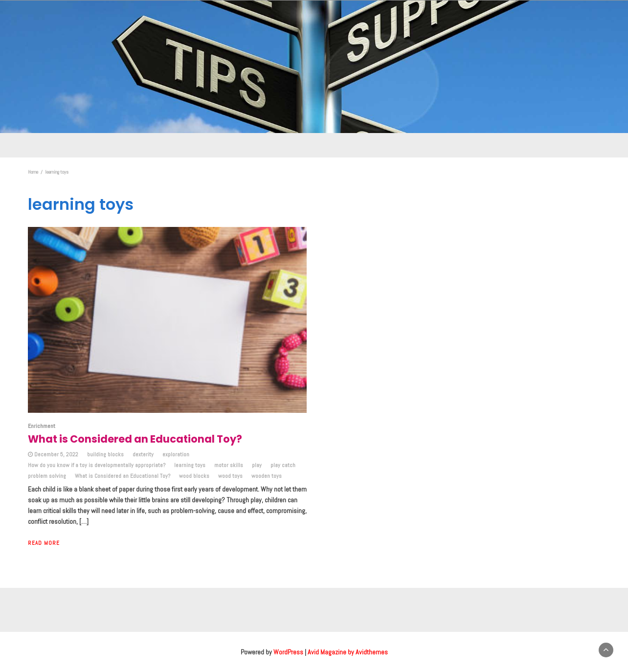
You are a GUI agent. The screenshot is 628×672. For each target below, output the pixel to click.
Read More (44, 543)
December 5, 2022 (56, 454)
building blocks (105, 454)
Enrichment (42, 426)
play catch (283, 465)
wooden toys (267, 476)
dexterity (143, 454)
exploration (176, 454)
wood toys (230, 476)
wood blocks (194, 476)
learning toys (190, 465)
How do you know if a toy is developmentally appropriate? (97, 465)
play (257, 465)
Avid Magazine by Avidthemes (348, 652)
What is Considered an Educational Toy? (123, 476)
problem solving (47, 476)
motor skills (229, 465)
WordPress (288, 652)
